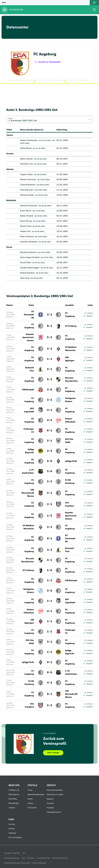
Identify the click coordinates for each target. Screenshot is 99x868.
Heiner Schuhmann (29, 140)
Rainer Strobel (27, 216)
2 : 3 (49, 451)
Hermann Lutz (27, 164)
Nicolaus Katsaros (28, 252)
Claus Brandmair (28, 185)
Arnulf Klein (26, 263)
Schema (89, 313)
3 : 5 (49, 482)
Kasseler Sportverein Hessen (28, 337)
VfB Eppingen (70, 359)
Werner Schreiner (28, 179)
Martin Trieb (26, 226)
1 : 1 (49, 359)
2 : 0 (49, 390)
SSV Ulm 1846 (69, 441)
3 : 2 (49, 379)
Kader (11, 118)
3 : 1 (49, 369)
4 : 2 (49, 349)
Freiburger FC (29, 431)
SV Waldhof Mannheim (71, 349)
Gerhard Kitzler (27, 195)
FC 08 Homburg (70, 482)
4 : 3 (49, 420)
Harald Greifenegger (30, 268)
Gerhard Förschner (29, 206)
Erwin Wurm (26, 211)
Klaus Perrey (26, 221)
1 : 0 (49, 570)
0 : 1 (49, 326)
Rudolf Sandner (27, 273)
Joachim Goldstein (29, 242)
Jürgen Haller (26, 174)
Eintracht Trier (30, 369)
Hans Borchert (27, 190)
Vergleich (88, 316)
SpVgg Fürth (71, 461)
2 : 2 (49, 315)
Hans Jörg (25, 278)
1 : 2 (49, 581)
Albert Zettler (27, 159)
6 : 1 (49, 431)
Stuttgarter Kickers (70, 400)
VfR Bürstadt (28, 390)
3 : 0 (49, 461)
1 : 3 (49, 516)
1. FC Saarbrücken (28, 471)
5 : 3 (49, 705)
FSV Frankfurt (70, 504)
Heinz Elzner (26, 148)
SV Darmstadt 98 (29, 315)
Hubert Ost (25, 231)
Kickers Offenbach (70, 420)
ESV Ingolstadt (29, 410)
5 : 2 (49, 337)
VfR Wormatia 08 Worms (28, 493)
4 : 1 (49, 410)
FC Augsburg (70, 315)
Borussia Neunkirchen (71, 379)
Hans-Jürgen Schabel (30, 257)
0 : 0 (49, 672)
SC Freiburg (71, 326)
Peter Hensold (27, 237)
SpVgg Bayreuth (29, 451)
